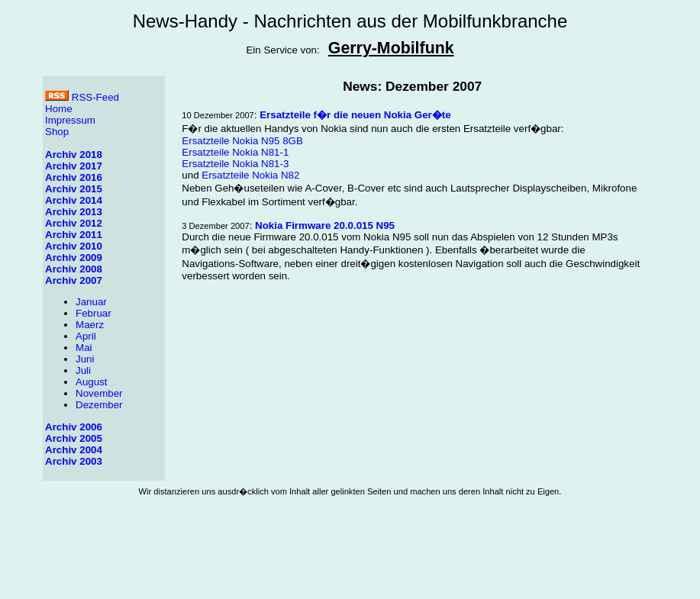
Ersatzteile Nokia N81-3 (235, 164)
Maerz (90, 325)
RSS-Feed (82, 97)
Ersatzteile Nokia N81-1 (235, 152)
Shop (57, 132)
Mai (84, 348)
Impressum (70, 120)
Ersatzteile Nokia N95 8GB (242, 141)
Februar (94, 313)
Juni (85, 359)
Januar (91, 302)
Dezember (99, 405)
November (99, 393)
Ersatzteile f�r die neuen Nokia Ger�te (355, 115)
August (92, 382)
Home (59, 109)
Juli (83, 370)
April (86, 336)
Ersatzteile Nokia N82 (250, 175)
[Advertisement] (350, 559)
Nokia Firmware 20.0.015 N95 (325, 225)
